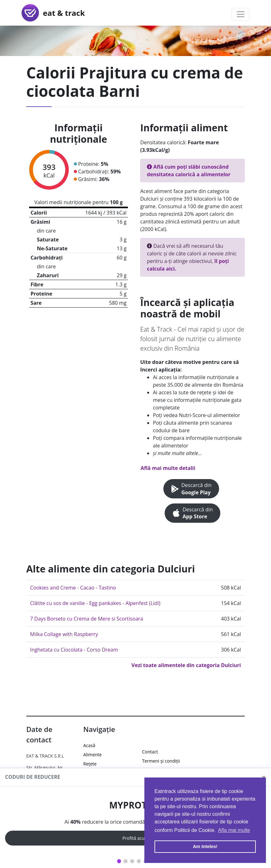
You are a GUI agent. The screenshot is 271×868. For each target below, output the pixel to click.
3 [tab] (132, 861)
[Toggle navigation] (241, 14)
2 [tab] (126, 861)
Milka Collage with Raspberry (64, 634)
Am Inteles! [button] (205, 846)
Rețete (90, 764)
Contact (150, 752)
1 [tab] (119, 861)
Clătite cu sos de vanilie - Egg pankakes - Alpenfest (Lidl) (95, 603)
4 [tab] (139, 861)
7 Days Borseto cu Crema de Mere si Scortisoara (87, 619)
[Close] (264, 777)
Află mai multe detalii (168, 468)
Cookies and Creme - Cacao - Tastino (73, 588)
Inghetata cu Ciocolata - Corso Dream (74, 650)
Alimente (92, 755)
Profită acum (135, 838)
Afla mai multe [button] (234, 830)
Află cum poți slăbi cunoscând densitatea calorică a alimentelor (189, 171)
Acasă (89, 745)
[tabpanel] (135, 823)
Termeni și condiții (161, 761)
